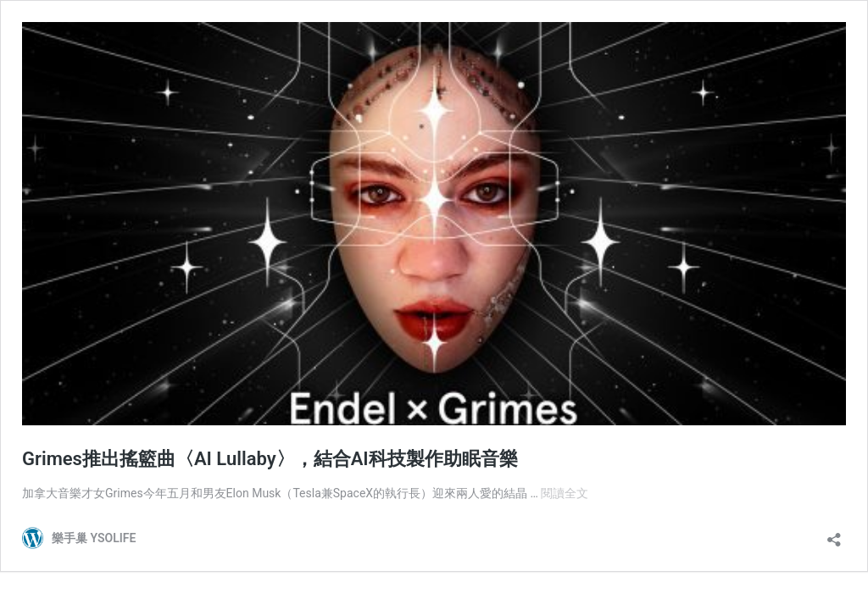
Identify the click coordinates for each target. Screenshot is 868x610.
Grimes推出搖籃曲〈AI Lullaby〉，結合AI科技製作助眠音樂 (270, 459)
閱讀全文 (565, 493)
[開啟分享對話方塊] (834, 534)
